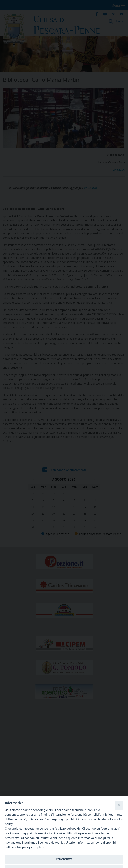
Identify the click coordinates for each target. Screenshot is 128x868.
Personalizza (64, 859)
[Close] (119, 805)
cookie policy (21, 847)
